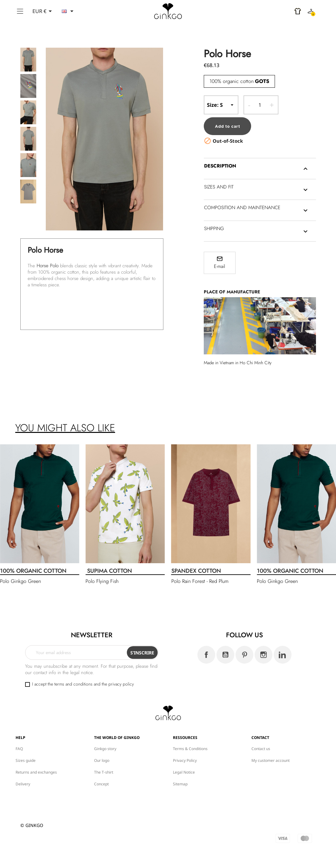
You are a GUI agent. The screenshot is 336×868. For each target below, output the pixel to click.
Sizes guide (26, 759)
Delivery (23, 783)
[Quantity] (260, 105)
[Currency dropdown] (43, 11)
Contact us (261, 747)
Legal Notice (184, 771)
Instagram (264, 654)
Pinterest (244, 654)
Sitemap (180, 783)
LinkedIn (283, 654)
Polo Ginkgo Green (21, 580)
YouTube (225, 654)
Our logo (102, 759)
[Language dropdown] (69, 11)
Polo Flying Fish (102, 580)
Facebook (206, 654)
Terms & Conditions (190, 747)
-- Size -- (221, 105)
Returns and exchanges (36, 771)
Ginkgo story (105, 747)
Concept (101, 783)
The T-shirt (104, 771)
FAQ (19, 747)
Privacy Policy (185, 759)
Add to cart (227, 125)
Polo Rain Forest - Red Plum (200, 580)
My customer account (271, 759)
